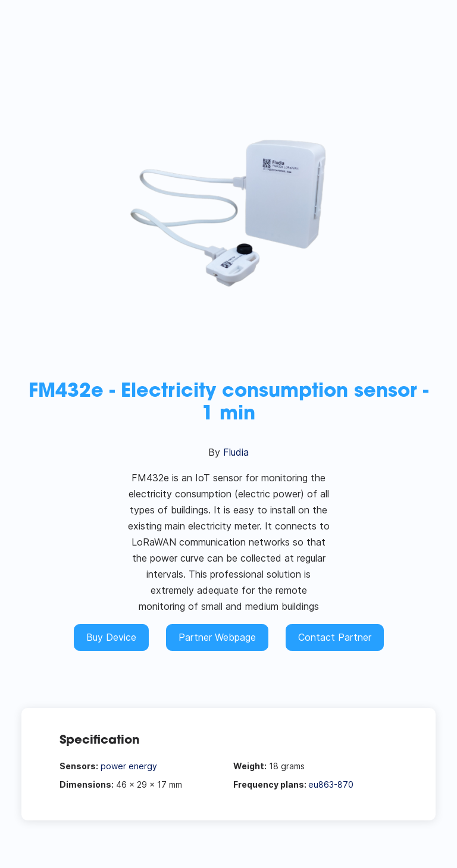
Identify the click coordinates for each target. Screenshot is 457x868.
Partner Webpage (217, 637)
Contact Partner (335, 637)
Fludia (236, 452)
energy (143, 766)
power (113, 766)
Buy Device (111, 637)
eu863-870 (331, 784)
